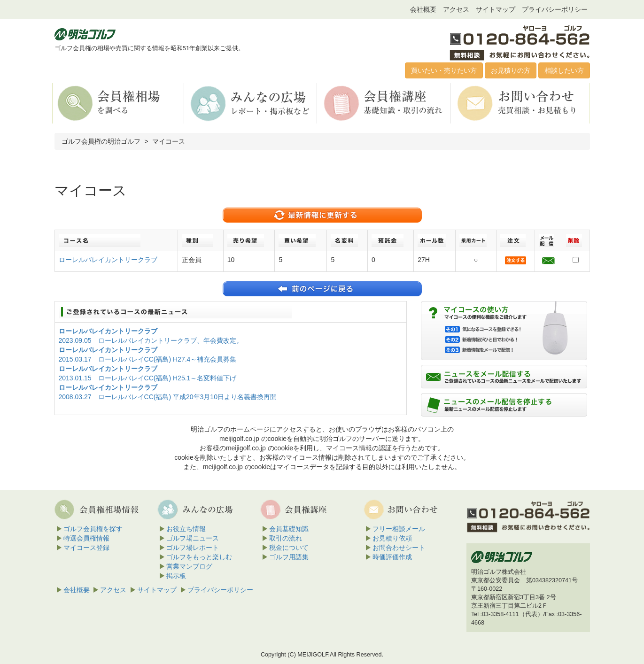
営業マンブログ (189, 566)
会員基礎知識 (289, 529)
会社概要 (423, 9)
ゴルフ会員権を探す (93, 529)
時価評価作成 (392, 557)
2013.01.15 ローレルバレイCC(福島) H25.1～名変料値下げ (148, 378)
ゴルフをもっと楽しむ (199, 557)
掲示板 (176, 576)
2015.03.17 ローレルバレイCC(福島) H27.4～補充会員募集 (148, 359)
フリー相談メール (399, 529)
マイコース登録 (86, 548)
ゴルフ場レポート (193, 548)
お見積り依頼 (392, 538)
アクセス (456, 9)
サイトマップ (496, 9)
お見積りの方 (511, 70)
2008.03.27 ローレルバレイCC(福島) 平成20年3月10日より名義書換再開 (168, 397)
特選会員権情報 (86, 538)
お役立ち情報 (186, 529)
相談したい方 (564, 70)
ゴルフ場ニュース (193, 538)
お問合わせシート (399, 548)
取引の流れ (286, 538)
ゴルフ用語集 (289, 557)
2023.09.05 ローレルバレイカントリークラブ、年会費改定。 (151, 340)
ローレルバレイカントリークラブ (108, 260)
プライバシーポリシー (555, 9)
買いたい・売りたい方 (444, 70)
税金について (289, 548)
